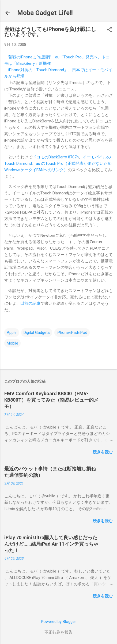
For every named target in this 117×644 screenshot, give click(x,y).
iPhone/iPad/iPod (72, 333)
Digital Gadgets (37, 333)
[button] (110, 30)
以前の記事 (30, 303)
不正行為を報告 (59, 632)
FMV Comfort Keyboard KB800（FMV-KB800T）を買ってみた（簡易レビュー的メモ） (51, 400)
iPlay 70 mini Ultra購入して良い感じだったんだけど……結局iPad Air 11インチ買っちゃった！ (51, 544)
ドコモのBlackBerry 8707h (56, 157)
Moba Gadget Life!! (45, 13)
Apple (12, 333)
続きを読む (103, 452)
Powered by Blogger (59, 622)
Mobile (12, 343)
